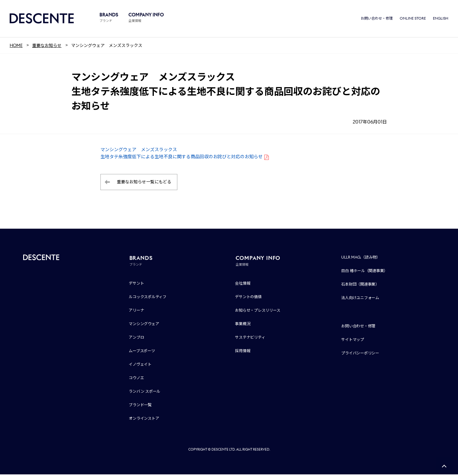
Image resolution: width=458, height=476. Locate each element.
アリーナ (136, 312)
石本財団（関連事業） (360, 286)
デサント (136, 285)
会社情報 (243, 285)
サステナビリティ (250, 339)
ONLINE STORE (413, 19)
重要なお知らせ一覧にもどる (144, 184)
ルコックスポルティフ (148, 298)
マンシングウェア (144, 325)
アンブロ (136, 339)
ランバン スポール (145, 393)
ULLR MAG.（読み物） (361, 259)
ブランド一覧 (140, 406)
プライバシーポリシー (360, 355)
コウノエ (136, 379)
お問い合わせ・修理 (377, 19)
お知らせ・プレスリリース (257, 312)
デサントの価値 (248, 298)
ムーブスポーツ (142, 352)
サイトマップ (353, 341)
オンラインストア (144, 420)
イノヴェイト (140, 366)
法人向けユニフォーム (360, 299)
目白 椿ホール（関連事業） (364, 272)
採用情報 (243, 352)
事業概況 (243, 325)
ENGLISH (441, 19)
